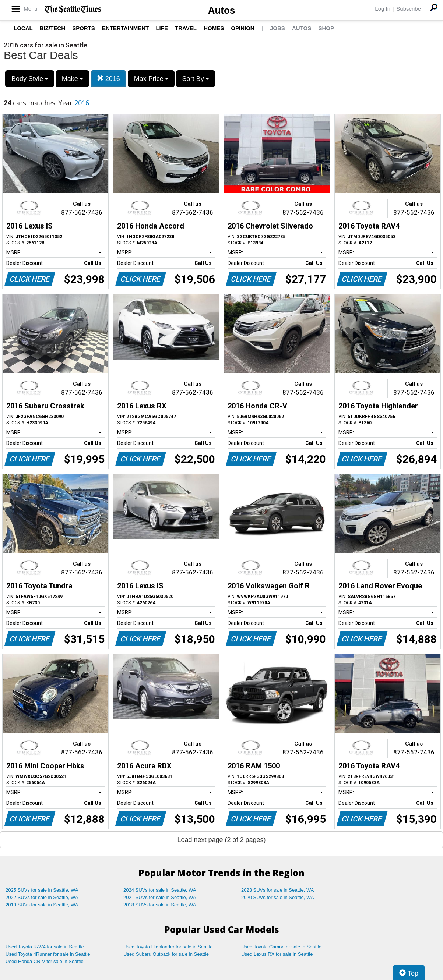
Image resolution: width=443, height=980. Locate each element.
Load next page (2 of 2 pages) (221, 840)
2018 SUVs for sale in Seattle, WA (160, 905)
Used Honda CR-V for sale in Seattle (45, 961)
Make (72, 79)
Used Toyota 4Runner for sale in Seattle (48, 954)
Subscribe (409, 9)
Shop (326, 28)
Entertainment (125, 28)
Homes (214, 28)
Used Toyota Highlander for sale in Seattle (168, 947)
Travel (186, 28)
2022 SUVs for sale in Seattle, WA (42, 897)
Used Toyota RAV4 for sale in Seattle (45, 947)
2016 (108, 79)
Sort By (196, 79)
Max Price (151, 79)
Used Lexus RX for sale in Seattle (277, 954)
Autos (222, 10)
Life (162, 28)
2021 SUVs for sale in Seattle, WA (160, 897)
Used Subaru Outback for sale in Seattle (166, 954)
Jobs (277, 28)
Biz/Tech (52, 28)
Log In (383, 9)
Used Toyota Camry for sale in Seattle (281, 947)
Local (23, 28)
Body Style (30, 79)
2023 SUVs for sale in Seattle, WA (278, 890)
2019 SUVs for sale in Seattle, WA (42, 905)
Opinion (242, 28)
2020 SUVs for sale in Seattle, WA (278, 897)
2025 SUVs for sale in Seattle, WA (42, 890)
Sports (84, 28)
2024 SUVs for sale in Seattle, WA (160, 890)
